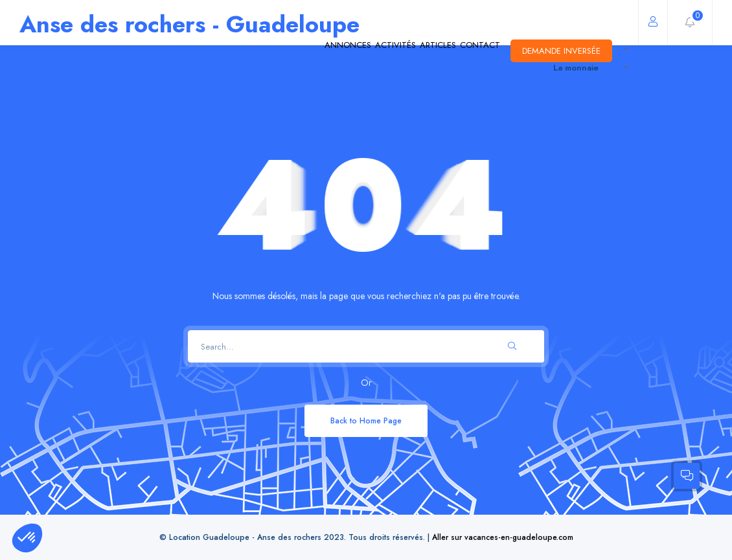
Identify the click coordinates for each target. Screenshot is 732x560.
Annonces (243, 51)
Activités (315, 51)
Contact (447, 51)
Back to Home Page (366, 420)
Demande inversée (550, 50)
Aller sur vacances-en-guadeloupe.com (503, 537)
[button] (27, 538)
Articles (382, 51)
